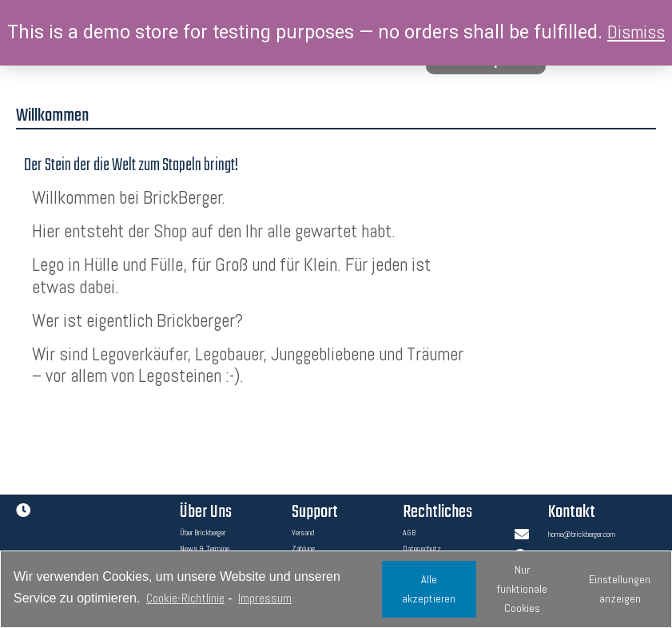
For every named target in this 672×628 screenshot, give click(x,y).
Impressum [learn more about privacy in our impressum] (265, 598)
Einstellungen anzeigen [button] (620, 589)
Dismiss (636, 32)
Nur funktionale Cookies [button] (522, 589)
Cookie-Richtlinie (185, 598)
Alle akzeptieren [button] (429, 589)
